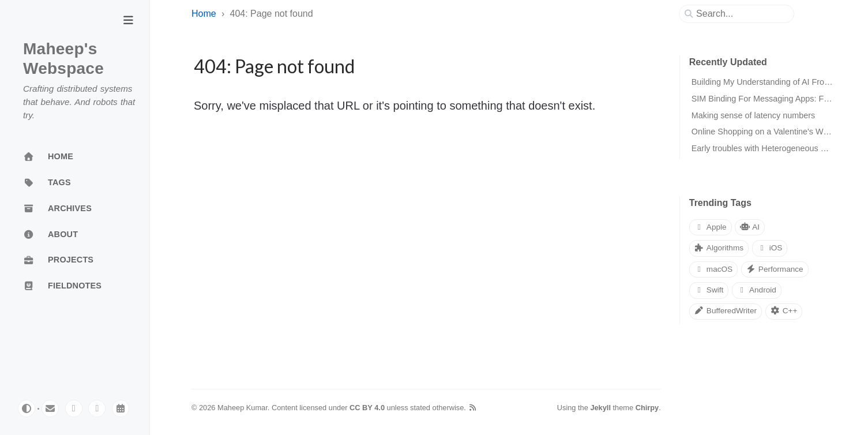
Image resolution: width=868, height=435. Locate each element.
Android (757, 290)
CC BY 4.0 (367, 408)
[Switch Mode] (27, 408)
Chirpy (647, 408)
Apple (711, 227)
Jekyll (600, 408)
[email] (50, 408)
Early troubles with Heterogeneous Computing (776, 148)
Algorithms (719, 248)
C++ (784, 311)
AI (750, 227)
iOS (770, 248)
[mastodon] (74, 408)
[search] (741, 14)
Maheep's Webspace (63, 59)
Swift (709, 290)
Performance (775, 269)
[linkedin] (97, 408)
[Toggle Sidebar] (128, 21)
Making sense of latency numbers (753, 115)
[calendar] (121, 408)
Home (204, 14)
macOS (713, 269)
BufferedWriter (726, 311)
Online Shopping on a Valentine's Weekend (771, 132)
